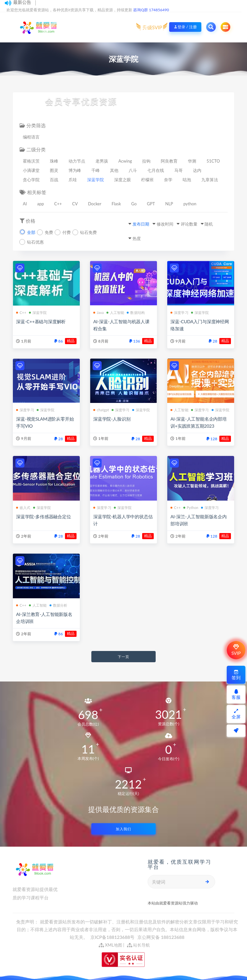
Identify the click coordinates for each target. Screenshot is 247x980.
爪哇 (73, 180)
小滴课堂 (31, 170)
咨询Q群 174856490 (151, 10)
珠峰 (54, 161)
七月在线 (156, 170)
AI (25, 204)
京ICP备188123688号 (113, 937)
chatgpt (101, 410)
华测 (192, 161)
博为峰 (75, 170)
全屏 (236, 714)
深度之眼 (123, 180)
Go (134, 204)
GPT (151, 204)
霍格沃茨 (31, 161)
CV (75, 204)
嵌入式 (23, 508)
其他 (114, 170)
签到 (236, 675)
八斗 (133, 170)
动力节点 (77, 161)
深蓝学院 (96, 180)
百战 (54, 180)
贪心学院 (31, 180)
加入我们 (123, 829)
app (40, 204)
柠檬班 (147, 180)
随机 (209, 224)
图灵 (54, 170)
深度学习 (179, 312)
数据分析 (59, 605)
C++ (58, 204)
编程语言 (31, 137)
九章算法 (210, 180)
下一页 (123, 657)
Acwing (125, 161)
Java (99, 312)
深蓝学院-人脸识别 (112, 419)
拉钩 (146, 161)
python (190, 204)
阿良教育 (169, 161)
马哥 (178, 170)
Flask (116, 204)
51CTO (213, 161)
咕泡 (187, 180)
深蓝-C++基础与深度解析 (41, 321)
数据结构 (136, 312)
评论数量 (189, 224)
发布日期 (141, 224)
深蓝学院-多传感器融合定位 (44, 517)
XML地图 (110, 945)
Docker (95, 204)
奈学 (168, 180)
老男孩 (102, 161)
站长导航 (138, 945)
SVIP (236, 650)
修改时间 (165, 224)
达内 (197, 170)
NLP (169, 204)
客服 (236, 695)
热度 (137, 238)
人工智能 (115, 312)
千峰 (96, 170)
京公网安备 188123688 (161, 937)
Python (191, 508)
